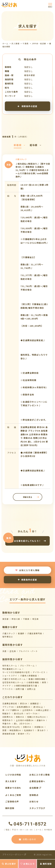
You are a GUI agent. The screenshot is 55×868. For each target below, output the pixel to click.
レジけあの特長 (13, 775)
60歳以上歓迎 (42, 710)
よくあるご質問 (13, 795)
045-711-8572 (27, 824)
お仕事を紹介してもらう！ (28, 541)
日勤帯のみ (8, 717)
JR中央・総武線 (39, 43)
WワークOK (32, 714)
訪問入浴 (31, 689)
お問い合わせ (28, 839)
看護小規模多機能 (37, 679)
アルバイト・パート (28, 651)
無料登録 (46, 864)
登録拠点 (34, 795)
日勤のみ (27, 727)
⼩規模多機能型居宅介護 (25, 686)
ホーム (5, 43)
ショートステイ (10, 676)
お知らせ (34, 801)
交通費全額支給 (10, 703)
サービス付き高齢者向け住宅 (16, 672)
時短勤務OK (15, 730)
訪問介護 (20, 689)
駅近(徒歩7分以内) (11, 727)
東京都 (5, 619)
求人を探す (9, 864)
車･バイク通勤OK (11, 710)
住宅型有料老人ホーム (13, 682)
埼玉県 (35, 619)
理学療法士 (8, 637)
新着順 (20, 145)
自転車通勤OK (24, 707)
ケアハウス (8, 689)
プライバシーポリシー (14, 855)
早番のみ (7, 724)
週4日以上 (38, 707)
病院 (44, 682)
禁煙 (4, 730)
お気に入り (27, 864)
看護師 (21, 633)
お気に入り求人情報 (27, 570)
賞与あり (42, 730)
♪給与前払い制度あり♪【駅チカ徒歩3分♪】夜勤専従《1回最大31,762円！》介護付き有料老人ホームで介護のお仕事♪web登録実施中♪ (33, 170)
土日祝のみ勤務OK (25, 720)
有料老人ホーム (10, 666)
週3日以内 (19, 714)
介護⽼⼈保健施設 (29, 676)
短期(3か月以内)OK (37, 717)
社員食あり (29, 730)
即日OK (24, 703)
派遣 (4, 651)
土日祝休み (28, 710)
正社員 (13, 651)
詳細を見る (27, 497)
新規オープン (24, 734)
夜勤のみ (20, 717)
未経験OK (39, 727)
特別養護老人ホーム (12, 669)
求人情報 (15, 43)
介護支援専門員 (35, 633)
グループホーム (27, 666)
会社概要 (35, 788)
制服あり (7, 714)
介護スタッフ (9, 633)
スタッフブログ (37, 808)
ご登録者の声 (12, 801)
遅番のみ (41, 720)
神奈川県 (16, 619)
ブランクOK (8, 707)
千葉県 (26, 43)
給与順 (36, 145)
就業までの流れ (13, 788)
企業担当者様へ (37, 781)
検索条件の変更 (27, 106)
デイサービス (39, 672)
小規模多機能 (33, 682)
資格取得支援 (9, 734)
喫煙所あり (8, 720)
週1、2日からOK (22, 724)
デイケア (7, 686)
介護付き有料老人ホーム (14, 679)
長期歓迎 (34, 703)
